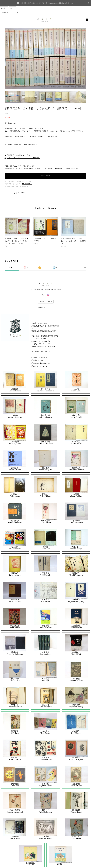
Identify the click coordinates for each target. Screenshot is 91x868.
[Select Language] (9, 13)
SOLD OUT (45, 176)
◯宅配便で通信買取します (41, 363)
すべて (12, 268)
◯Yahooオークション (39, 357)
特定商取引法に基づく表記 (53, 289)
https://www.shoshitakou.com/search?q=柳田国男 (22, 158)
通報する (23, 193)
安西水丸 (61, 864)
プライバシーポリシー (37, 289)
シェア (17, 193)
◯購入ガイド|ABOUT (39, 366)
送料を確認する (27, 184)
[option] (46, 59)
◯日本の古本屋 (37, 360)
